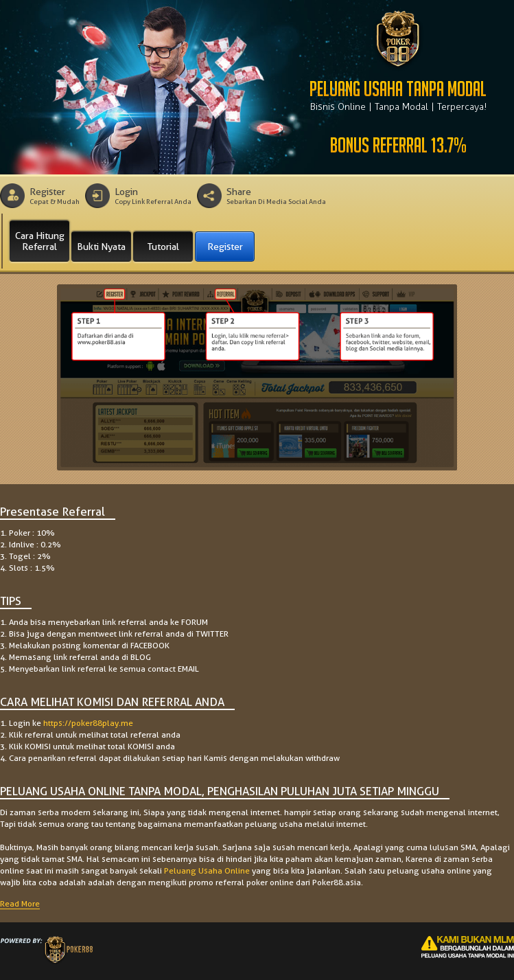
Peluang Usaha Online (207, 870)
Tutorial (163, 247)
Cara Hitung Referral (40, 241)
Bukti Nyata (101, 247)
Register (225, 247)
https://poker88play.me (88, 723)
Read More (20, 903)
